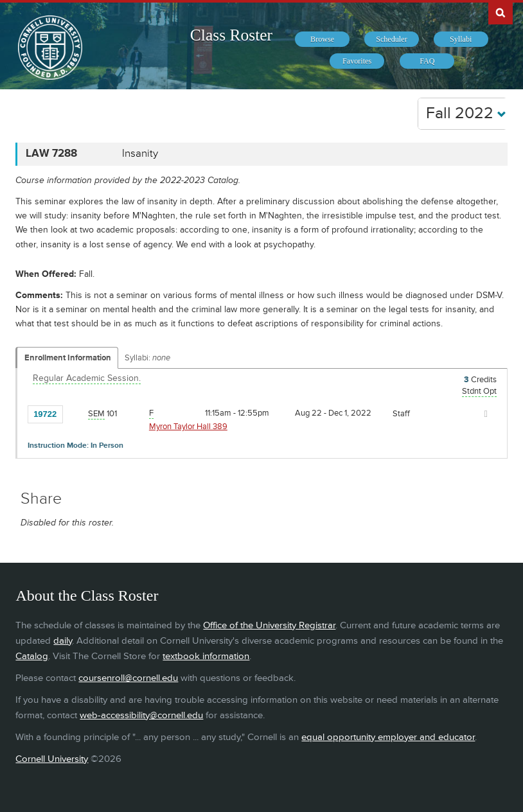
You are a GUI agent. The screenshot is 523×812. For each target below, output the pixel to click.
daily (63, 641)
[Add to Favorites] (76, 414)
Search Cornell (501, 12)
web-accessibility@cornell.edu (141, 715)
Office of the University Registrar (269, 625)
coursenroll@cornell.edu (128, 678)
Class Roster (231, 35)
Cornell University (52, 759)
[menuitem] (322, 39)
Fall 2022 (466, 113)
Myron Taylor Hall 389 (188, 427)
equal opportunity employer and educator (388, 737)
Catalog (32, 656)
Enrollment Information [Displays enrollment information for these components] (68, 358)
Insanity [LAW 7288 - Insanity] (140, 154)
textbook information (206, 656)
